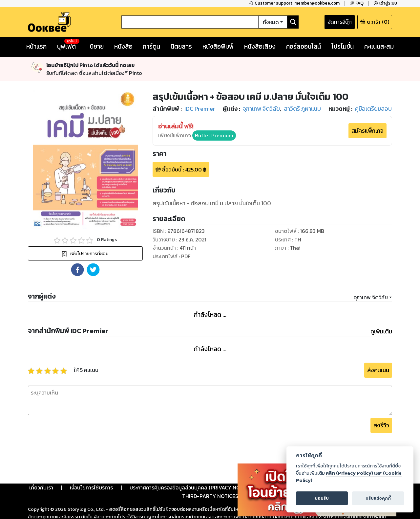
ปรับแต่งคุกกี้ (378, 498)
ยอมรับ (322, 498)
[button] (77, 270)
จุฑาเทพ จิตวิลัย (371, 297)
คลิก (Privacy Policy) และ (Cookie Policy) (349, 477)
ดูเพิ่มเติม (381, 331)
